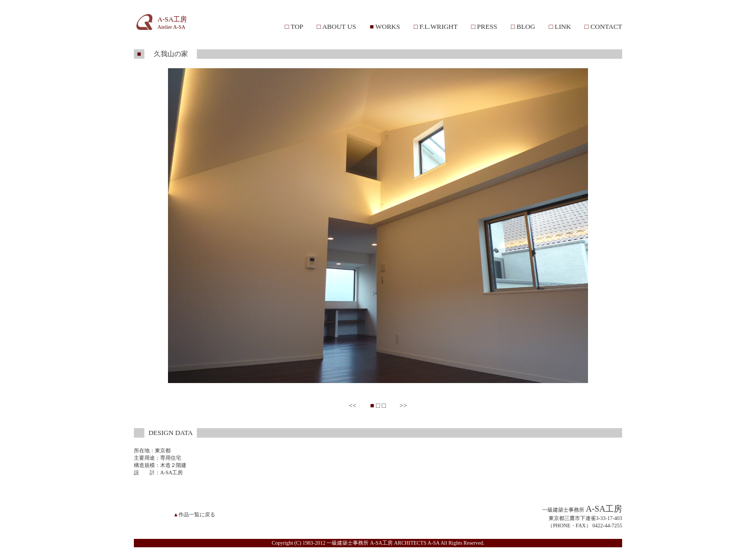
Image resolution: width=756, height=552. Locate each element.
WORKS (388, 26)
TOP (297, 26)
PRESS (487, 26)
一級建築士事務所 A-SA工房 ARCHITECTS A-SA (383, 543)
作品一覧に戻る (197, 514)
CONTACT (606, 26)
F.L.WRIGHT (438, 26)
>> (403, 405)
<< (353, 405)
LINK (563, 26)
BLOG (526, 26)
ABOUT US (339, 26)
